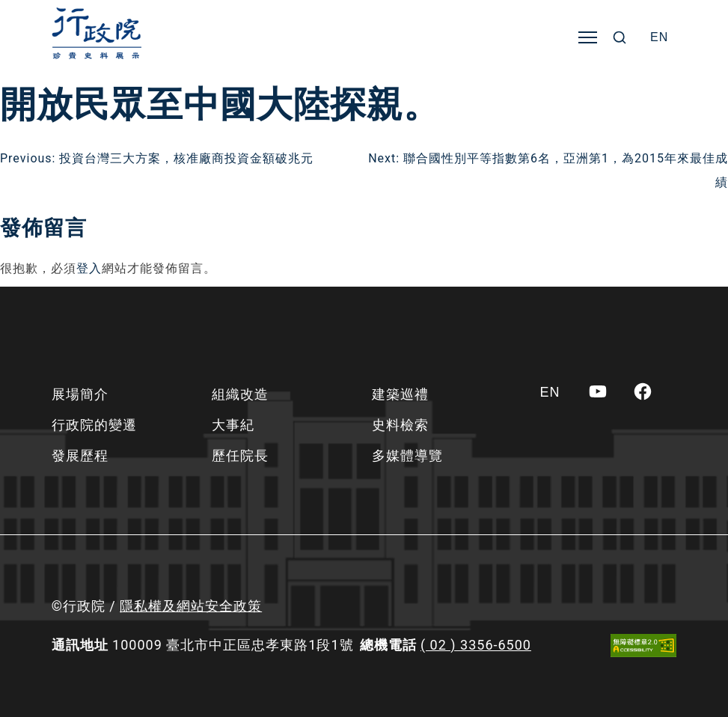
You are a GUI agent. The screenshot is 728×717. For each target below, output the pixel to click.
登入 (89, 268)
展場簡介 (80, 394)
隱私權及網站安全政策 (191, 606)
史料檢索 (400, 425)
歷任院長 (240, 455)
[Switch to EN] (659, 37)
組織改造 (240, 394)
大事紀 (233, 425)
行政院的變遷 (94, 425)
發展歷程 (80, 455)
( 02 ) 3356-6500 (476, 645)
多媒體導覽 (407, 455)
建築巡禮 (400, 394)
